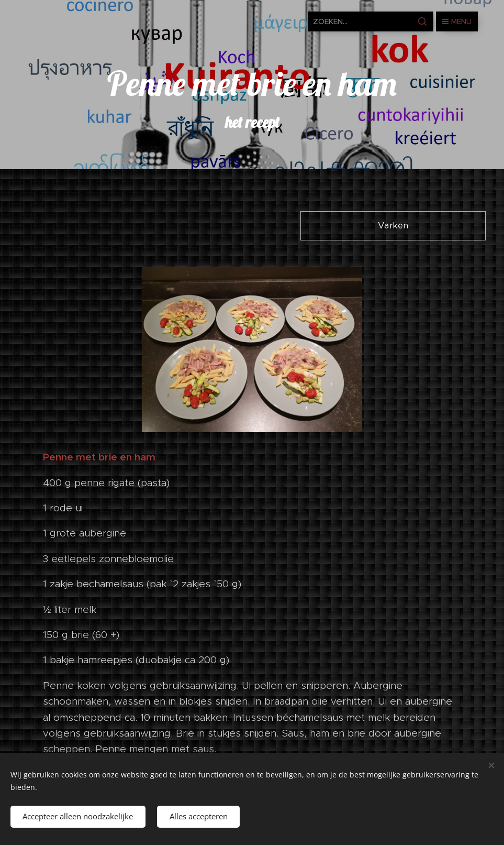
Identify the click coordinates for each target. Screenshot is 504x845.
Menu (457, 21)
